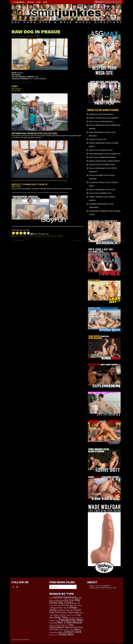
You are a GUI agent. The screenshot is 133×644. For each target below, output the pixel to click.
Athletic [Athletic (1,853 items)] (58, 597)
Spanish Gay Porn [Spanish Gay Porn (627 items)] (74, 627)
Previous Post (19, 240)
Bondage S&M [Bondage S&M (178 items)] (59, 605)
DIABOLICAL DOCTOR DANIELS (101, 114)
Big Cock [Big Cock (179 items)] (52, 600)
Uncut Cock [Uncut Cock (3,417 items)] (73, 632)
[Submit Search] (96, 2)
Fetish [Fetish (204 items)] (68, 615)
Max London (43, 236)
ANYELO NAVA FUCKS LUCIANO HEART (104, 161)
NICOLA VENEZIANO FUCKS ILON (102, 190)
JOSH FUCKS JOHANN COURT (101, 150)
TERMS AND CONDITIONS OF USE (103, 588)
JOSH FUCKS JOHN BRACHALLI (101, 122)
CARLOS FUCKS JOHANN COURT (102, 165)
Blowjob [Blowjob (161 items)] (52, 605)
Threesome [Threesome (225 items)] (53, 632)
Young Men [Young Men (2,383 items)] (66, 634)
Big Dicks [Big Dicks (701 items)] (70, 600)
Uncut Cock (54, 236)
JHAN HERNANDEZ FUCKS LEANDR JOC (105, 154)
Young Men (60, 236)
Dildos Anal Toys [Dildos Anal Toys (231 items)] (60, 615)
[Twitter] (14, 587)
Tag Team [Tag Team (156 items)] (66, 630)
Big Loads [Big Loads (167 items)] (77, 603)
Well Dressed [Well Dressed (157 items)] (53, 635)
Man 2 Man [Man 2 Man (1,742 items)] (65, 622)
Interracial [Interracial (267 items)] (53, 623)
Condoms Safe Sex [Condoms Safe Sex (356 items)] (65, 610)
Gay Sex (30, 236)
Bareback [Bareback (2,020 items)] (70, 597)
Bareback (15, 236)
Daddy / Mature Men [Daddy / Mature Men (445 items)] (70, 612)
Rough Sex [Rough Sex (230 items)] (64, 625)
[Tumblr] (17, 587)
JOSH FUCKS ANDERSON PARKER (102, 157)
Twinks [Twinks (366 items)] (61, 632)
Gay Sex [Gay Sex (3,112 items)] (61, 617)
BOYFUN (16, 187)
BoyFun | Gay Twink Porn (28, 36)
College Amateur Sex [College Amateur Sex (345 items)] (58, 608)
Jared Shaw (36, 236)
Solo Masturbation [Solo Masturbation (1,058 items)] (61, 626)
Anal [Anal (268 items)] (51, 598)
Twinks (48, 236)
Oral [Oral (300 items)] (58, 625)
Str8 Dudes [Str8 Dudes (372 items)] (54, 630)
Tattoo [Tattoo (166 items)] (72, 630)
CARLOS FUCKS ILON (97, 139)
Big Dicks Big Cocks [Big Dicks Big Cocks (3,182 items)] (65, 601)
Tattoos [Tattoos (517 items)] (77, 630)
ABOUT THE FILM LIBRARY (100, 586)
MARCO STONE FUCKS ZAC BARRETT (104, 118)
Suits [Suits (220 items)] (61, 630)
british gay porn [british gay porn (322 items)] (71, 605)
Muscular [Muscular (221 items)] (53, 625)
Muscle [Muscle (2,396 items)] (77, 622)
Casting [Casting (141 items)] (80, 605)
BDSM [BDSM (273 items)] (79, 598)
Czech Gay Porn (23, 236)
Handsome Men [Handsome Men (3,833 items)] (71, 620)
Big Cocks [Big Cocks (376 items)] (60, 600)
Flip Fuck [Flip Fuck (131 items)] (73, 615)
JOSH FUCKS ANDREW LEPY (100, 193)
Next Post (77, 240)
